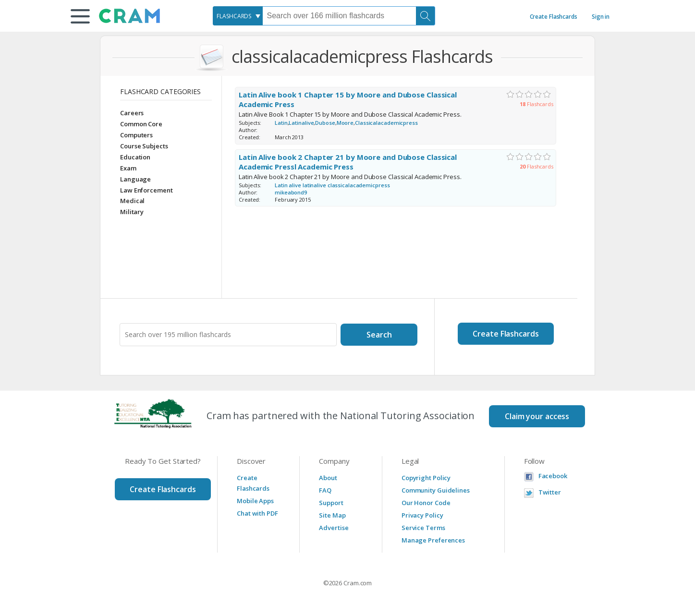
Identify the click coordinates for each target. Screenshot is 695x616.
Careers (132, 113)
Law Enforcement (146, 190)
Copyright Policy (426, 478)
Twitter (550, 492)
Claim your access (537, 416)
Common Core (141, 124)
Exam (128, 168)
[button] (80, 16)
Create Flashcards (554, 17)
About (328, 478)
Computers (136, 135)
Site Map (332, 515)
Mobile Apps (255, 501)
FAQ (325, 490)
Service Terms (423, 528)
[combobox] (238, 16)
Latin (281, 123)
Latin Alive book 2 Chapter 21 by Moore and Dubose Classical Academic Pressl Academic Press (348, 162)
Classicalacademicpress (386, 123)
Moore (345, 123)
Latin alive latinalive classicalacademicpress (332, 185)
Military (132, 212)
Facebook (553, 476)
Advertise (334, 528)
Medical (132, 201)
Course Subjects (144, 146)
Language (135, 179)
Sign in (601, 17)
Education (135, 157)
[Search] (426, 16)
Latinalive (301, 123)
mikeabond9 (292, 192)
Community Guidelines (436, 490)
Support (331, 503)
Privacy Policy (422, 515)
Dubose (325, 123)
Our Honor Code (426, 503)
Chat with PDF (257, 513)
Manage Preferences (433, 540)
